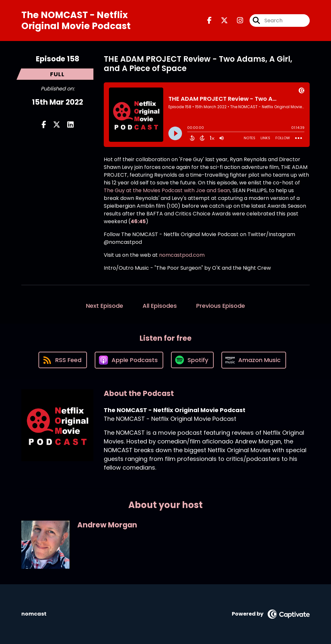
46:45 (138, 221)
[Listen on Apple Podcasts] (129, 360)
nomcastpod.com (182, 255)
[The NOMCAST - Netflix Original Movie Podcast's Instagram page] (236, 21)
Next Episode (105, 306)
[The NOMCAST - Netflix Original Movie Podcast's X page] (220, 21)
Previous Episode (221, 306)
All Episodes (160, 306)
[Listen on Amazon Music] (254, 360)
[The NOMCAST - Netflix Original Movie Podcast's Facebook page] (209, 21)
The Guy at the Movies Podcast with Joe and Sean (167, 190)
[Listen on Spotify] (192, 360)
